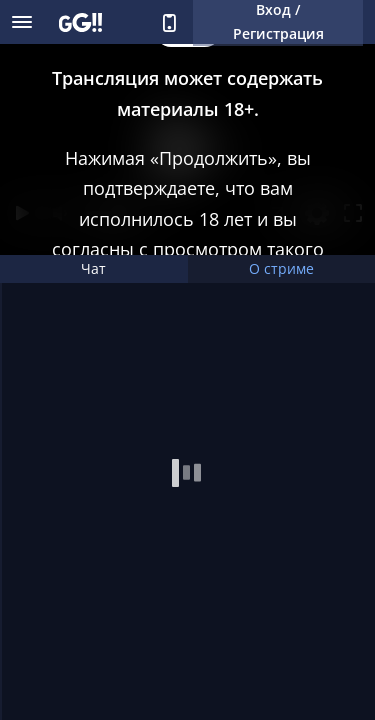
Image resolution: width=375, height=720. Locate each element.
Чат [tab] (93, 268)
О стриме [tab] (281, 268)
